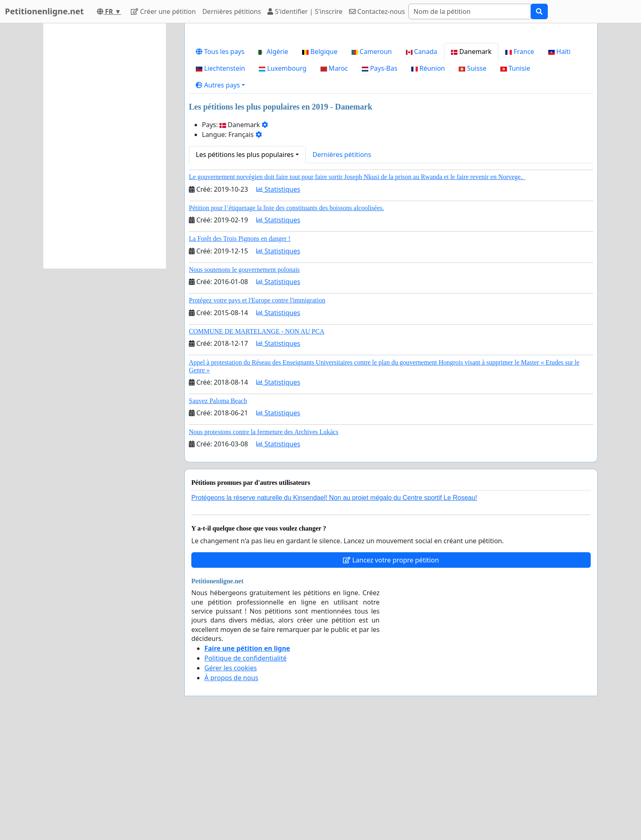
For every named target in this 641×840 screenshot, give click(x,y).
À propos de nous (231, 792)
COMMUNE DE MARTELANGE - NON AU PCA (257, 446)
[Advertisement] (391, 94)
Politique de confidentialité (245, 773)
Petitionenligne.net (44, 11)
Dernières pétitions (232, 11)
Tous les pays (220, 166)
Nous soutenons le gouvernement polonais (244, 384)
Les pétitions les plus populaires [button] (245, 269)
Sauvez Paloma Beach (218, 515)
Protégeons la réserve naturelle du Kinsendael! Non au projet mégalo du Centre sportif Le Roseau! (334, 612)
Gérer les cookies (231, 782)
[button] (220, 199)
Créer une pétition (163, 11)
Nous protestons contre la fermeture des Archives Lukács (264, 546)
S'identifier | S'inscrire (305, 11)
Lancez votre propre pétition (391, 674)
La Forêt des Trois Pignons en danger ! (240, 353)
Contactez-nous (377, 11)
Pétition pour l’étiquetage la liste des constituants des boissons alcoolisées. (286, 322)
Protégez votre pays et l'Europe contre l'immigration (257, 415)
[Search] (470, 11)
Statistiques (278, 304)
